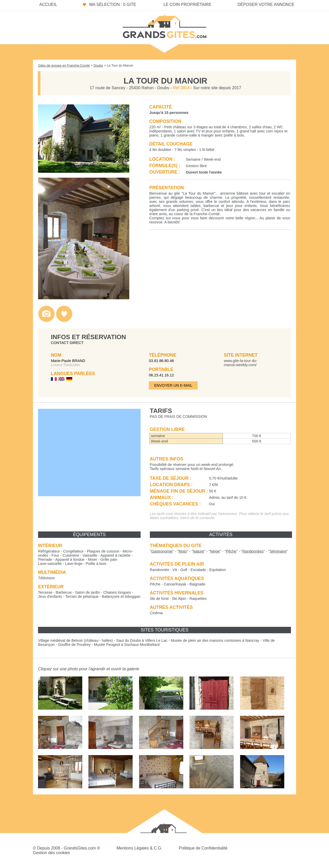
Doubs (98, 65)
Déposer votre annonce (266, 4)
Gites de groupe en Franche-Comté (64, 65)
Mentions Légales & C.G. (139, 848)
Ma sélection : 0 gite (113, 4)
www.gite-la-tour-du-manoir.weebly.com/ (241, 363)
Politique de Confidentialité (203, 848)
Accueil (48, 4)
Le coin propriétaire (187, 4)
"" (162, 551)
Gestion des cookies (51, 853)
